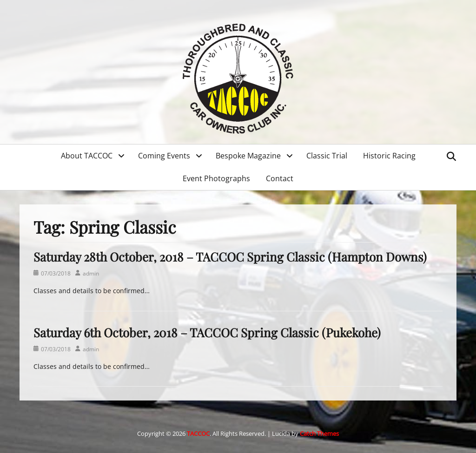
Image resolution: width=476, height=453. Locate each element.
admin (91, 273)
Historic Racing (389, 156)
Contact (280, 178)
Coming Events (164, 156)
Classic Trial (327, 156)
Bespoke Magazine (248, 156)
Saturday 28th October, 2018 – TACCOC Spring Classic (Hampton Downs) (230, 257)
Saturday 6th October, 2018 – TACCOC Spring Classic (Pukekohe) (207, 332)
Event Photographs (216, 178)
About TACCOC (87, 156)
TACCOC (198, 433)
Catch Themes (319, 433)
